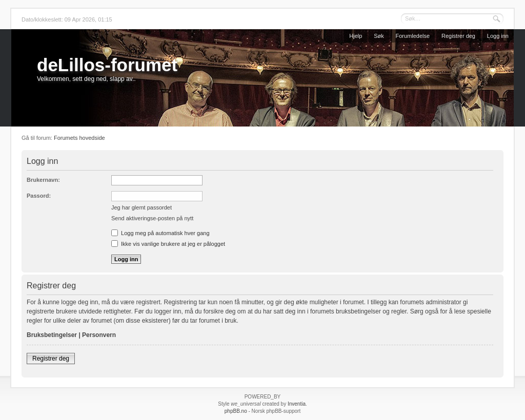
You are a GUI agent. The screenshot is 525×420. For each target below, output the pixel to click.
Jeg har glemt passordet (142, 207)
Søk (379, 36)
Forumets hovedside (79, 138)
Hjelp (356, 36)
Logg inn (498, 36)
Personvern (99, 335)
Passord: (39, 196)
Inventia (297, 404)
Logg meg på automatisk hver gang (160, 233)
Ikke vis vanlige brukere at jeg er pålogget (168, 244)
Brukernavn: (43, 180)
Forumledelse (413, 36)
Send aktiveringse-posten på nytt (152, 218)
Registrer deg (458, 36)
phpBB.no (236, 411)
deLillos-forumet (107, 65)
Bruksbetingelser (52, 335)
